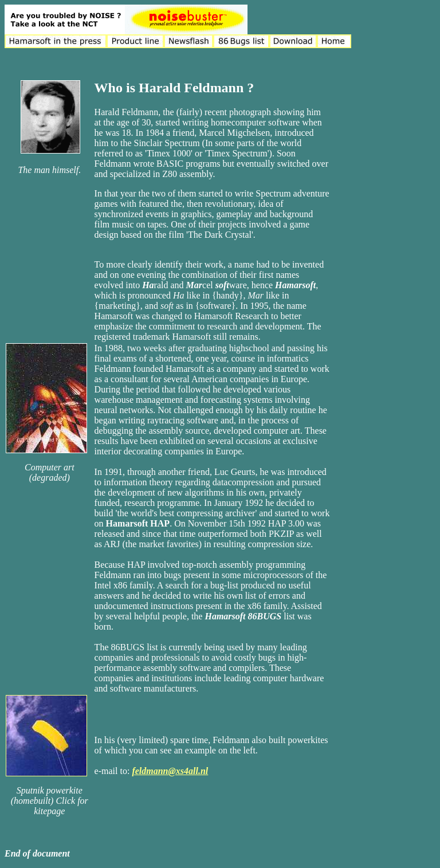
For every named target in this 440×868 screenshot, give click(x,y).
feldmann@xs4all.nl (170, 771)
